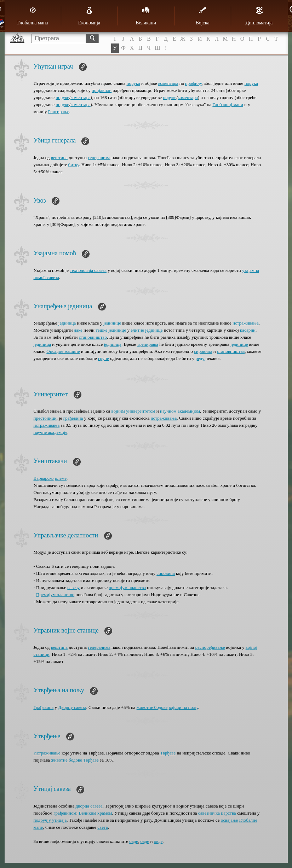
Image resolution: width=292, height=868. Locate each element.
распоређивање (210, 647)
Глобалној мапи (228, 104)
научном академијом (180, 411)
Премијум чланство (55, 595)
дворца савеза (89, 806)
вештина (59, 158)
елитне (137, 330)
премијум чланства (127, 587)
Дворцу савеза (72, 707)
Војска (202, 16)
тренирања (148, 344)
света (102, 827)
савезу (73, 587)
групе (104, 358)
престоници (45, 418)
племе (61, 478)
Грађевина (44, 707)
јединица (67, 323)
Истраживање (47, 753)
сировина (203, 351)
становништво (93, 337)
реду (200, 358)
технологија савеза (88, 270)
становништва (231, 351)
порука (133, 83)
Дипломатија (259, 16)
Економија (89, 16)
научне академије (51, 432)
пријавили (102, 90)
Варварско (44, 478)
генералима (99, 158)
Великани (146, 16)
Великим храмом (95, 813)
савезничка (209, 813)
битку (74, 165)
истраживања (246, 323)
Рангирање (59, 112)
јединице (112, 323)
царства (228, 813)
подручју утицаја (50, 820)
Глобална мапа (32, 16)
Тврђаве (168, 753)
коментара (168, 83)
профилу (193, 83)
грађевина (73, 418)
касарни (248, 330)
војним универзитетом (133, 411)
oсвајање (230, 820)
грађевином (65, 813)
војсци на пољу (184, 707)
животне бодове (152, 707)
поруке (62, 97)
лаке (78, 330)
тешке (101, 330)
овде (134, 841)
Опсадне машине (63, 351)
